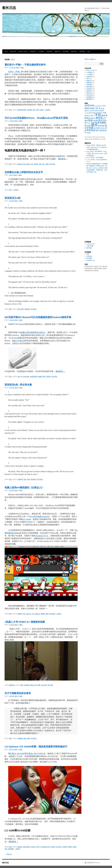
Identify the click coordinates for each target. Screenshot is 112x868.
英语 (22, 309)
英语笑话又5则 (12, 198)
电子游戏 (52, 614)
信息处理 (33, 51)
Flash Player (96, 139)
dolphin (20, 614)
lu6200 (70, 847)
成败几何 (57, 51)
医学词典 (89, 248)
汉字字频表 (99, 158)
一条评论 (16, 190)
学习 (88, 116)
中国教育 (20, 738)
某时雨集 (66, 51)
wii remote (26, 377)
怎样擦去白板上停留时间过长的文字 (24, 172)
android (20, 164)
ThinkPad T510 (41, 536)
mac (19, 377)
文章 (89, 256)
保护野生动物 (22, 110)
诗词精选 (82, 51)
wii (22, 377)
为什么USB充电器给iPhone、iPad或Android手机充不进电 (36, 118)
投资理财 (89, 85)
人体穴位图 (90, 246)
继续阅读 (63, 159)
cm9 (38, 847)
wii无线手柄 (34, 377)
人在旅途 (41, 51)
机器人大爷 (33, 685)
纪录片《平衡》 (15, 72)
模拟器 (43, 614)
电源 (47, 164)
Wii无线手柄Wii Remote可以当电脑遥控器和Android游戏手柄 (38, 317)
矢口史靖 (44, 685)
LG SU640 (27, 519)
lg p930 (52, 847)
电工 (44, 164)
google (96, 106)
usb (32, 164)
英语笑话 (27, 309)
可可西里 (29, 110)
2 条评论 (48, 110)
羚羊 (34, 110)
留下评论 (52, 164)
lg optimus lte (45, 847)
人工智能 (89, 74)
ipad (24, 164)
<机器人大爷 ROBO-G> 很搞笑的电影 (25, 622)
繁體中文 (93, 59)
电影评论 (74, 51)
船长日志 (9, 8)
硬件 (44, 377)
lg (40, 847)
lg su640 (64, 847)
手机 (40, 164)
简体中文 (87, 59)
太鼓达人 (37, 614)
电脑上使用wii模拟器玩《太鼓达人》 (24, 487)
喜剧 (22, 685)
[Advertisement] (56, 43)
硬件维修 (101, 126)
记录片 (42, 110)
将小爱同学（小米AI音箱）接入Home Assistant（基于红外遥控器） (97, 153)
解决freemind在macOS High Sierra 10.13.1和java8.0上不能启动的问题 (97, 147)
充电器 (36, 164)
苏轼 (95, 128)
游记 (100, 120)
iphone (28, 164)
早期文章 (8, 854)
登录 (88, 254)
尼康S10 (92, 116)
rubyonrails (94, 111)
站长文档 (13, 51)
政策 (25, 738)
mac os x (29, 614)
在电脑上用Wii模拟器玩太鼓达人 (32, 332)
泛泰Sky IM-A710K (34, 754)
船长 (22, 68)
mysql (102, 109)
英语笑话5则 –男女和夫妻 (18, 385)
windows (99, 113)
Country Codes (91, 244)
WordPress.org (90, 260)
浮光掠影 (49, 51)
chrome (33, 847)
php (89, 111)
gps (99, 106)
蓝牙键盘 (11, 849)
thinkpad (101, 111)
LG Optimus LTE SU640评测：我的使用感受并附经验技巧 (36, 747)
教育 (29, 738)
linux (104, 106)
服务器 (99, 118)
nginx (86, 111)
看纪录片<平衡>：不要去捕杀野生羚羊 (25, 65)
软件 (97, 130)
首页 (6, 51)
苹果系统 (91, 130)
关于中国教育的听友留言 (18, 693)
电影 (39, 685)
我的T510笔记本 (19, 341)
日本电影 (26, 685)
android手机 (26, 847)
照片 (105, 121)
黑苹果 (89, 133)
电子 (86, 123)
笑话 (19, 309)
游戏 (47, 614)
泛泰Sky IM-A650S (17, 754)
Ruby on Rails (23, 51)
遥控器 (48, 377)
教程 (103, 116)
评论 (89, 258)
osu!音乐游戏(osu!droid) (40, 516)
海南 (90, 120)
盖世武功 (89, 93)
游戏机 (40, 377)
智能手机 (93, 118)
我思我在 (89, 83)
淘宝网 (95, 121)
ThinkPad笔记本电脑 (90, 113)
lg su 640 (58, 847)
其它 (89, 51)
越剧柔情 (89, 99)
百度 (89, 126)
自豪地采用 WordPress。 (94, 863)
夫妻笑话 (20, 479)
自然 (38, 110)
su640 (75, 847)
